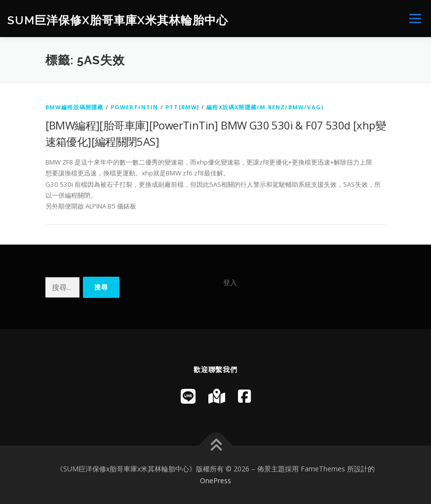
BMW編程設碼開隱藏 (75, 107)
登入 (230, 282)
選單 (414, 18)
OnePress (215, 481)
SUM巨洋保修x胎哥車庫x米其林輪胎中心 (118, 20)
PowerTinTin (134, 107)
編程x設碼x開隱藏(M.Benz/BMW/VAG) (265, 107)
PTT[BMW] (182, 107)
